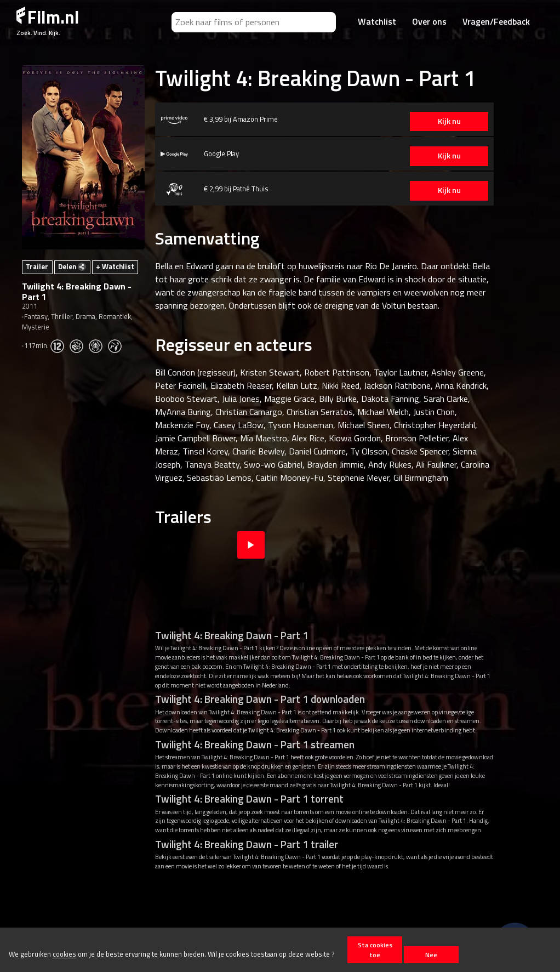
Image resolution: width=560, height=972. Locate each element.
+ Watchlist (115, 266)
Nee (431, 955)
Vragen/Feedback (496, 21)
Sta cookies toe (375, 950)
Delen (72, 266)
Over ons (429, 21)
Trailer (37, 266)
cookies (64, 954)
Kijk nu (442, 121)
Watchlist (377, 21)
